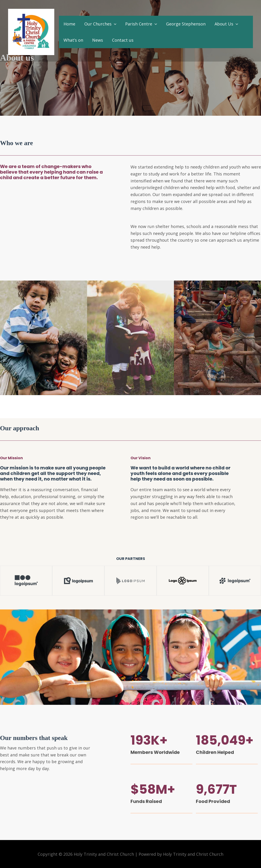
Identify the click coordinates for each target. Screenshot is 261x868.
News (96, 40)
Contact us (121, 40)
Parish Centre (140, 24)
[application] (113, 24)
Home (69, 24)
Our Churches (99, 24)
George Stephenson (184, 24)
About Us (223, 24)
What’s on (73, 40)
